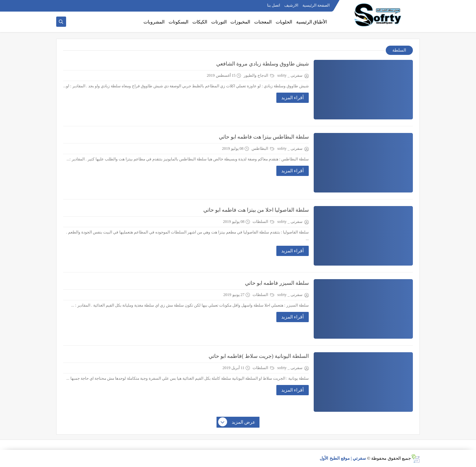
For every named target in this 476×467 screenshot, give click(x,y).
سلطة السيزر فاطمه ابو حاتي (277, 283)
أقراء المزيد (293, 98)
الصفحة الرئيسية (316, 5)
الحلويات (284, 22)
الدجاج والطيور (259, 75)
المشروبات (154, 22)
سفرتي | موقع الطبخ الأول (343, 458)
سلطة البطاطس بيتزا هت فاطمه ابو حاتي (264, 137)
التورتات (219, 22)
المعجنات (263, 22)
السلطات (263, 222)
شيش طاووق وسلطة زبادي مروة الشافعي (262, 64)
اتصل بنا (274, 5)
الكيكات (200, 22)
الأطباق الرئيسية (312, 22)
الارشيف (291, 5)
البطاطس (263, 149)
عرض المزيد (237, 422)
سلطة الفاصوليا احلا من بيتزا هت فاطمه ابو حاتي (256, 210)
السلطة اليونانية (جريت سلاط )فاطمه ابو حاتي (259, 356)
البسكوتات (178, 22)
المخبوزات (240, 22)
